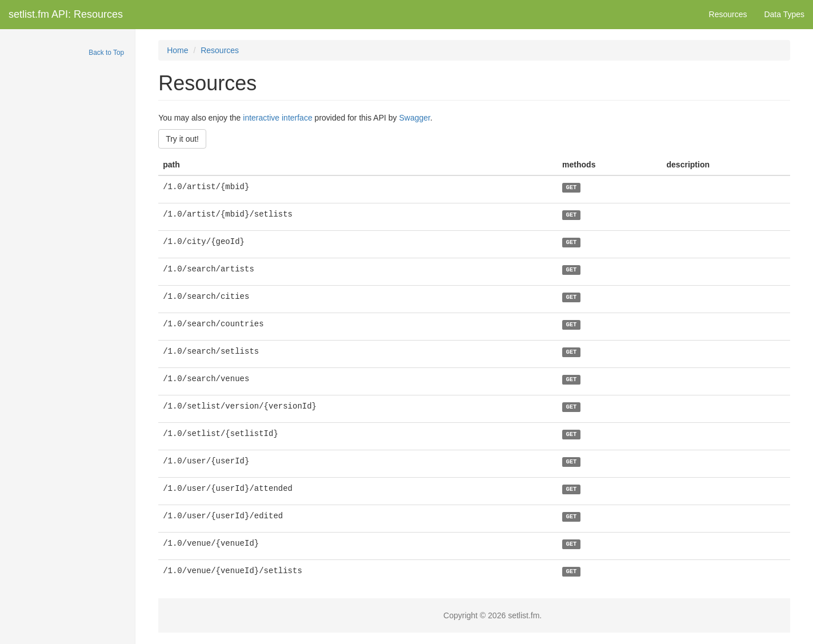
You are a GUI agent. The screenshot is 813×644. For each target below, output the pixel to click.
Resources (728, 14)
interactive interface (277, 118)
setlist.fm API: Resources (66, 14)
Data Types (784, 14)
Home (177, 50)
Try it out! (182, 139)
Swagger (414, 118)
